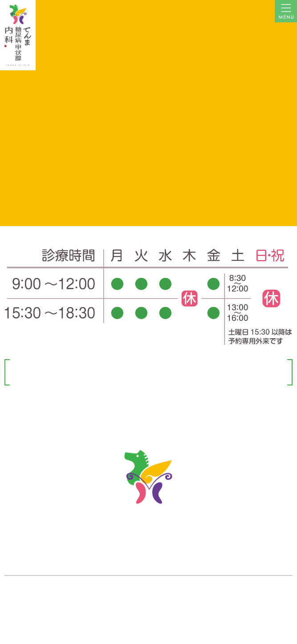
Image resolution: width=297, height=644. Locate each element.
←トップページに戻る (149, 108)
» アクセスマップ (25, 597)
